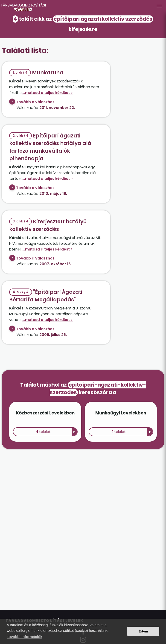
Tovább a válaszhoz (35, 102)
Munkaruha (36, 73)
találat (43, 432)
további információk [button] (25, 637)
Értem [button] (143, 631)
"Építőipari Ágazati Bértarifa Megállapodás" (46, 296)
